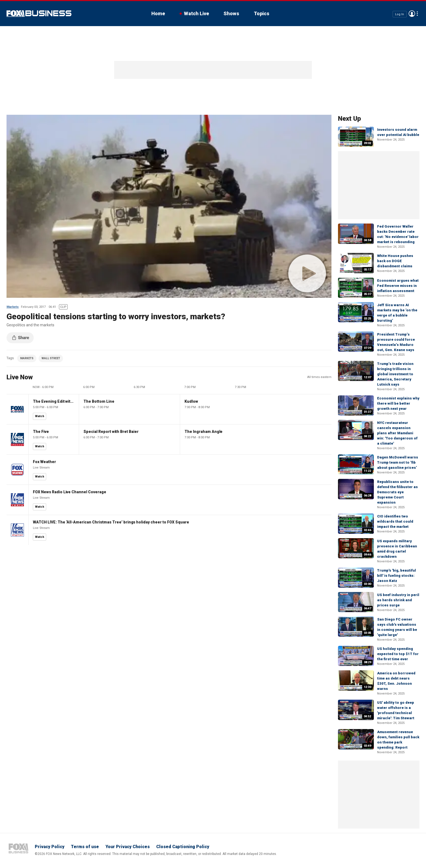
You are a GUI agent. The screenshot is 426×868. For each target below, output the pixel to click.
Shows (231, 13)
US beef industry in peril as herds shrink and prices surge (398, 600)
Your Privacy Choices (128, 847)
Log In (400, 14)
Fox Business (39, 14)
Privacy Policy (50, 847)
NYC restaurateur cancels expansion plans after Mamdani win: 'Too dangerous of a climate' (397, 433)
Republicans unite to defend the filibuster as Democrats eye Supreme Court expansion (397, 492)
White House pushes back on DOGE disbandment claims (395, 261)
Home (158, 13)
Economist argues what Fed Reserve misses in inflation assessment (398, 286)
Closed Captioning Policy (183, 847)
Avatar (412, 14)
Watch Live (196, 13)
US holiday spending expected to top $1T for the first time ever (398, 654)
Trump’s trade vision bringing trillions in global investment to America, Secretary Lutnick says (395, 374)
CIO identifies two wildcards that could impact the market (395, 521)
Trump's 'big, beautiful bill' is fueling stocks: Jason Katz (397, 576)
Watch (40, 416)
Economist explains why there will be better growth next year (398, 403)
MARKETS (27, 358)
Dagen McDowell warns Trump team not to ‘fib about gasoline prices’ (398, 462)
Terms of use (85, 847)
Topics (261, 13)
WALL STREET (51, 358)
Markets (13, 307)
